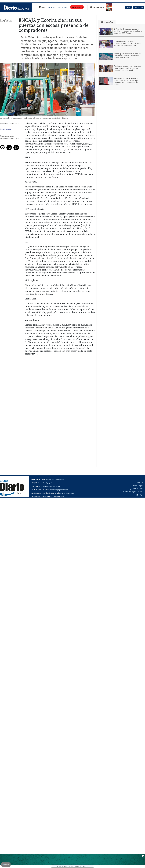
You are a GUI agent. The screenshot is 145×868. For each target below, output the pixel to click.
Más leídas (107, 22)
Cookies (6, 865)
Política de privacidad (133, 492)
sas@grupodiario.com (66, 493)
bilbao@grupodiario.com (50, 483)
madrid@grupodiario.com (51, 486)
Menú (42, 7)
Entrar (128, 7)
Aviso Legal (138, 485)
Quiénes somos (136, 488)
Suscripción (139, 7)
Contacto (139, 482)
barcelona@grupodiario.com (54, 480)
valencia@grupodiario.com (59, 490)
